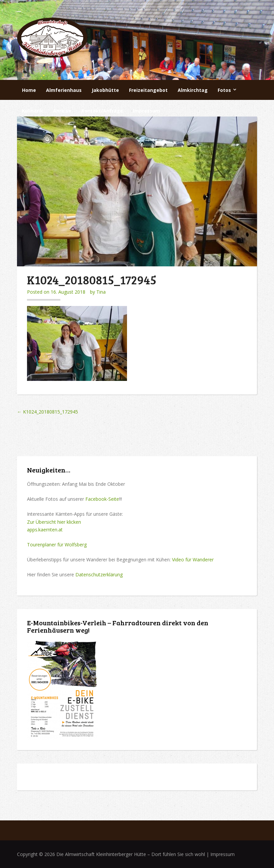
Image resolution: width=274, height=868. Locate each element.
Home (29, 90)
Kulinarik (32, 111)
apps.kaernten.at (45, 530)
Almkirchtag (193, 90)
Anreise (62, 111)
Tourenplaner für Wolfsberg (57, 545)
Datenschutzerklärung (99, 575)
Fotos (224, 90)
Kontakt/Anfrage (102, 111)
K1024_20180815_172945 (47, 412)
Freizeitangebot (148, 90)
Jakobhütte (105, 90)
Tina (101, 292)
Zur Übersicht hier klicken (54, 522)
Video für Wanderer (193, 560)
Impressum (146, 111)
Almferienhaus (64, 90)
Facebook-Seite (102, 499)
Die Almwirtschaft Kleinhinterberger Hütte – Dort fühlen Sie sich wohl (131, 854)
